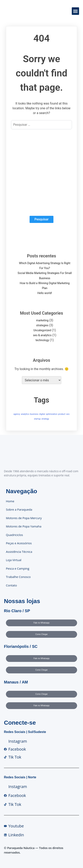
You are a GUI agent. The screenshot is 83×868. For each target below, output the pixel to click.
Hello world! (45, 293)
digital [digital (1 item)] (42, 414)
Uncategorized (42, 330)
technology (42, 340)
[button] (76, 11)
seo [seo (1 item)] (68, 414)
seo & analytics (42, 335)
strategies (42, 325)
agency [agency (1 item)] (17, 414)
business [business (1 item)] (34, 414)
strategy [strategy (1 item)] (45, 419)
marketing (42, 320)
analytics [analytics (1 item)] (25, 414)
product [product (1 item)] (62, 414)
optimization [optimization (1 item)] (52, 414)
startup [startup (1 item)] (37, 419)
